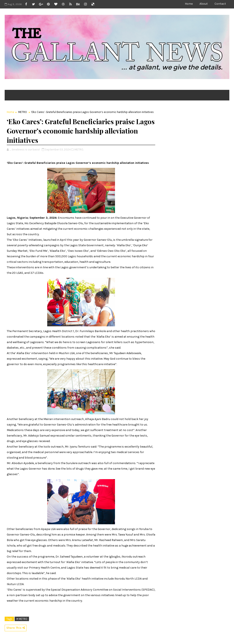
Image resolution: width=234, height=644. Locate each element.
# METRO (22, 619)
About (204, 4)
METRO (23, 112)
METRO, (79, 150)
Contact (220, 4)
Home (189, 4)
